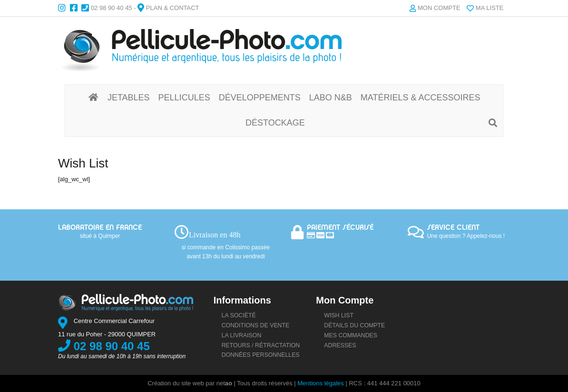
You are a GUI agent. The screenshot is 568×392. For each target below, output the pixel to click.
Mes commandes (351, 335)
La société (239, 315)
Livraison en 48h (215, 235)
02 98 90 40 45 (112, 8)
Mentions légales (321, 383)
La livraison (242, 335)
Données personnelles (261, 355)
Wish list (339, 315)
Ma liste (490, 8)
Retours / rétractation (261, 345)
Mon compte (439, 8)
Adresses (340, 345)
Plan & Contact (173, 8)
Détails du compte (354, 325)
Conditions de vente (256, 325)
